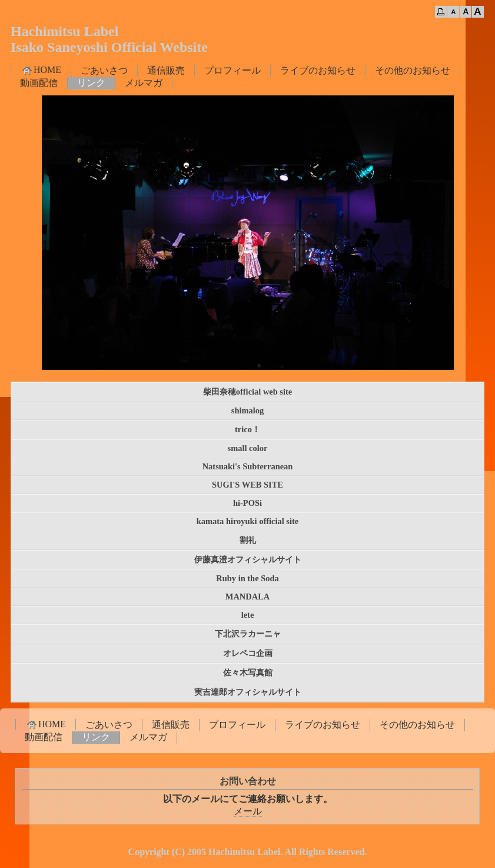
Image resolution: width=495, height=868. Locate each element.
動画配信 (39, 83)
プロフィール (232, 70)
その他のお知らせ (413, 70)
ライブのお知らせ (318, 70)
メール (248, 811)
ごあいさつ (104, 70)
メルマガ (144, 83)
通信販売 (166, 70)
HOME (41, 70)
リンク (91, 83)
